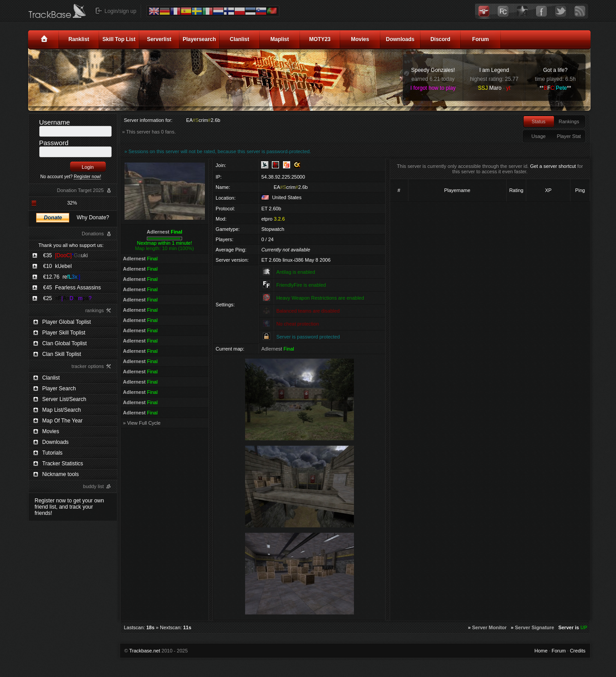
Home (541, 651)
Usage (539, 136)
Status (539, 121)
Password (54, 143)
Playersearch (199, 39)
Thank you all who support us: (71, 245)
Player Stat (569, 136)
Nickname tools (61, 474)
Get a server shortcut (553, 166)
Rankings (569, 121)
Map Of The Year (63, 421)
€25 (68, 298)
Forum (481, 39)
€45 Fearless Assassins (72, 288)
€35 (66, 255)
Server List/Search (65, 399)
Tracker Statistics (63, 464)
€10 (58, 266)
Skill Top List (119, 39)
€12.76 (62, 277)
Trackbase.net (144, 651)
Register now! (87, 177)
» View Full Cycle (142, 423)
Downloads (400, 39)
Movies (360, 39)
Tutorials (53, 453)
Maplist (280, 39)
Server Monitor (489, 627)
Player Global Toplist (67, 322)
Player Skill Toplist (64, 333)
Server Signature (534, 627)
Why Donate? (93, 217)
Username (55, 122)
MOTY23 (320, 39)
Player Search (59, 389)
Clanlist (239, 39)
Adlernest (164, 232)
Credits (578, 651)
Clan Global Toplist (65, 343)
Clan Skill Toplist (62, 354)
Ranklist (79, 39)
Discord (440, 39)
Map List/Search (62, 410)
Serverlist (159, 39)
